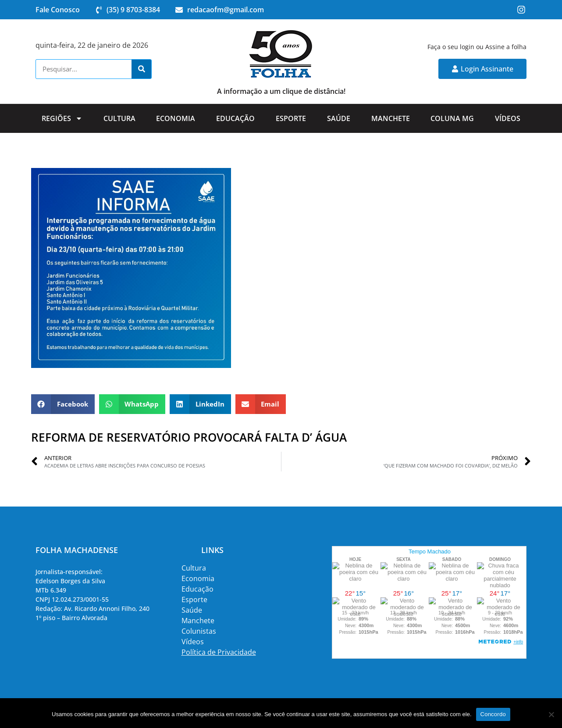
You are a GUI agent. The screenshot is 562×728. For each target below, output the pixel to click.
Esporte (291, 118)
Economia (176, 118)
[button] (63, 404)
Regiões (62, 118)
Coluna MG (452, 118)
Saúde (339, 118)
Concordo (493, 714)
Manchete (391, 118)
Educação (235, 118)
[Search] (141, 69)
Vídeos (508, 118)
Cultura (119, 118)
